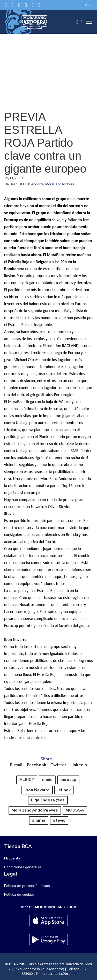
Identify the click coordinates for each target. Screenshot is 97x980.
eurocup (68, 780)
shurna (39, 820)
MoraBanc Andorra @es (35, 810)
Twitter (58, 765)
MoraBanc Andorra (60, 184)
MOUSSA (75, 810)
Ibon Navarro (37, 790)
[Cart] (76, 22)
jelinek (64, 790)
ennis (47, 780)
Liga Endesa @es (48, 800)
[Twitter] (6, 5)
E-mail (16, 765)
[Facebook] (13, 5)
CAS (86, 5)
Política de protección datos (27, 886)
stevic (59, 820)
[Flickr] (33, 5)
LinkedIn (79, 765)
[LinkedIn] (26, 5)
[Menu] (87, 22)
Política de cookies (19, 895)
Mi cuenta (12, 858)
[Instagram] (19, 5)
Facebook (37, 765)
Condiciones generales (23, 867)
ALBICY (27, 780)
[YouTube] (39, 5)
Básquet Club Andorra (27, 184)
